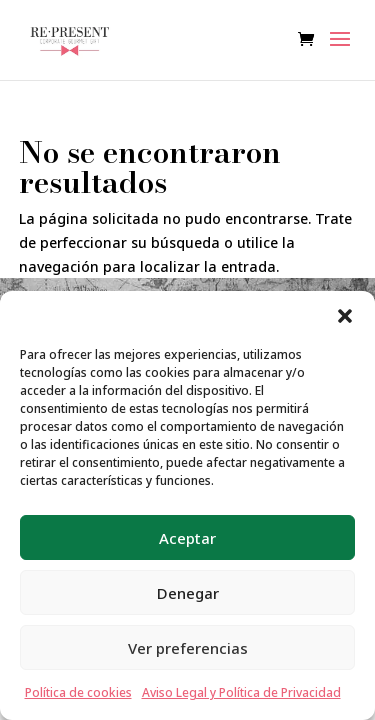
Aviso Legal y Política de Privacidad (241, 692)
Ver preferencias (188, 648)
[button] (345, 316)
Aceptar (187, 538)
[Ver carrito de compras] (311, 40)
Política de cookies (78, 692)
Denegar (188, 593)
